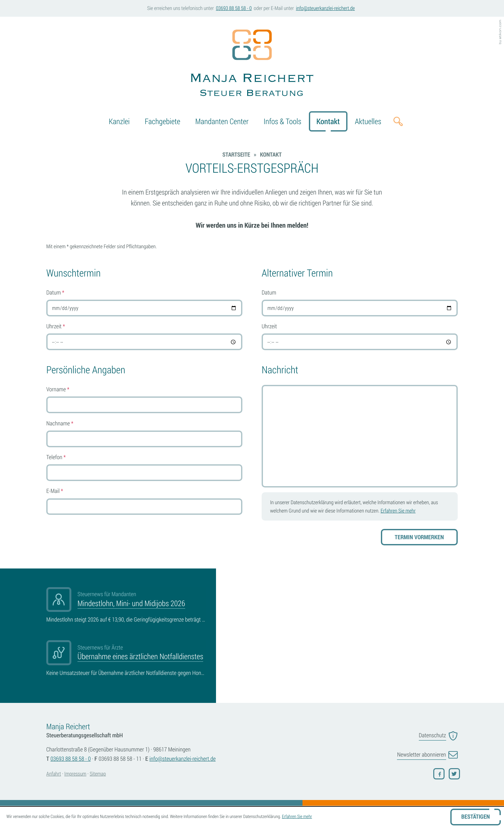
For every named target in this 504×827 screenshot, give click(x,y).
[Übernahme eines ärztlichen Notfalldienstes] (126, 659)
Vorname (58, 389)
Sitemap (98, 774)
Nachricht (280, 370)
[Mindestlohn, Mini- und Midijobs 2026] (126, 606)
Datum (55, 293)
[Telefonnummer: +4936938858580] (71, 759)
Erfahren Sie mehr (398, 511)
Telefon (56, 457)
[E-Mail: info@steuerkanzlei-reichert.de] (325, 8)
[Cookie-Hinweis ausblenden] (476, 817)
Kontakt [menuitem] (328, 121)
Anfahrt (54, 774)
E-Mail (55, 491)
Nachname (60, 423)
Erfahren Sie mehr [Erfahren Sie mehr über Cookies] (297, 817)
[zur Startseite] (252, 64)
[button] (234, 8)
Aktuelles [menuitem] (368, 121)
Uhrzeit (56, 326)
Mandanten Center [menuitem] (222, 121)
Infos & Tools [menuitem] (282, 121)
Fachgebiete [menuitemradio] (162, 121)
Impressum (75, 774)
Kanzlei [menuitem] (119, 121)
